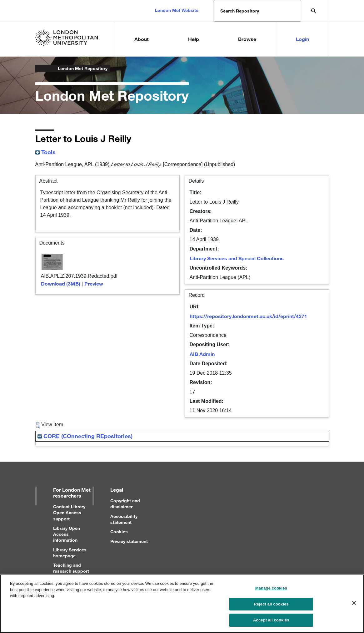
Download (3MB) (61, 284)
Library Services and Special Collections (237, 258)
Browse (247, 39)
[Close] (354, 605)
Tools (45, 152)
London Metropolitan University (40, 68)
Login (302, 39)
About (142, 39)
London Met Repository (83, 68)
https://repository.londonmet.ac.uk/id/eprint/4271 (248, 316)
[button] (38, 425)
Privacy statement (129, 541)
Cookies (119, 532)
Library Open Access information (67, 534)
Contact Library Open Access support (69, 512)
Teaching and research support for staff (71, 571)
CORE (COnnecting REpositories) (85, 436)
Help (194, 39)
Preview (94, 284)
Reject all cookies (271, 606)
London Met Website (177, 10)
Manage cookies (271, 590)
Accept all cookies (271, 622)
